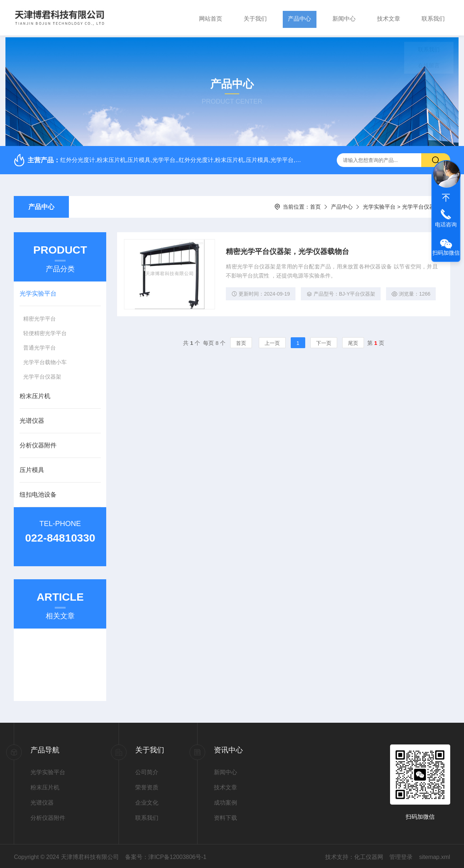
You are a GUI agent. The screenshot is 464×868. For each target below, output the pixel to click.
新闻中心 (344, 18)
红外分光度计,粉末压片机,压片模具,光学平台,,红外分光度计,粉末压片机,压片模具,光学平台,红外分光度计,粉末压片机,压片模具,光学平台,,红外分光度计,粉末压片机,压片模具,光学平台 (181, 158)
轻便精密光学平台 (45, 331)
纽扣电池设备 (38, 493)
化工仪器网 (369, 855)
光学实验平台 (379, 205)
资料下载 (225, 816)
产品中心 (299, 18)
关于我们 (255, 18)
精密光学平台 (40, 317)
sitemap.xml (434, 855)
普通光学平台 (40, 346)
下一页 (324, 343)
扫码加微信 (446, 253)
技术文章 (389, 18)
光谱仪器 (32, 419)
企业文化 (147, 801)
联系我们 (433, 18)
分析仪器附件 (38, 444)
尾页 (353, 343)
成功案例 (225, 801)
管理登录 (401, 855)
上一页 (272, 343)
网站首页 (211, 18)
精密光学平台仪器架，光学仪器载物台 (288, 250)
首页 (315, 205)
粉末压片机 (35, 394)
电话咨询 (446, 224)
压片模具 (32, 468)
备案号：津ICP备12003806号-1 (166, 855)
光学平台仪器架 (42, 375)
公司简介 (147, 770)
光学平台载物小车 (45, 360)
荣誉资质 (147, 786)
